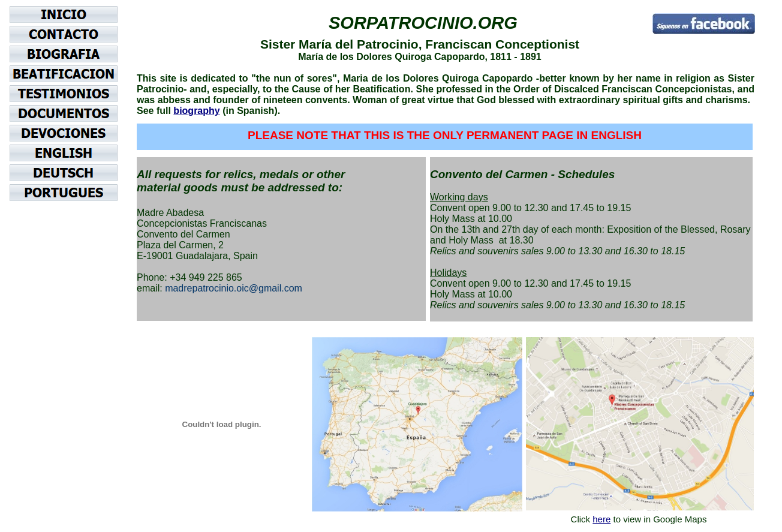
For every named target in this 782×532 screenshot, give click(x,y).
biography (196, 111)
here (601, 519)
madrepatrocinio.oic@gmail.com (234, 288)
